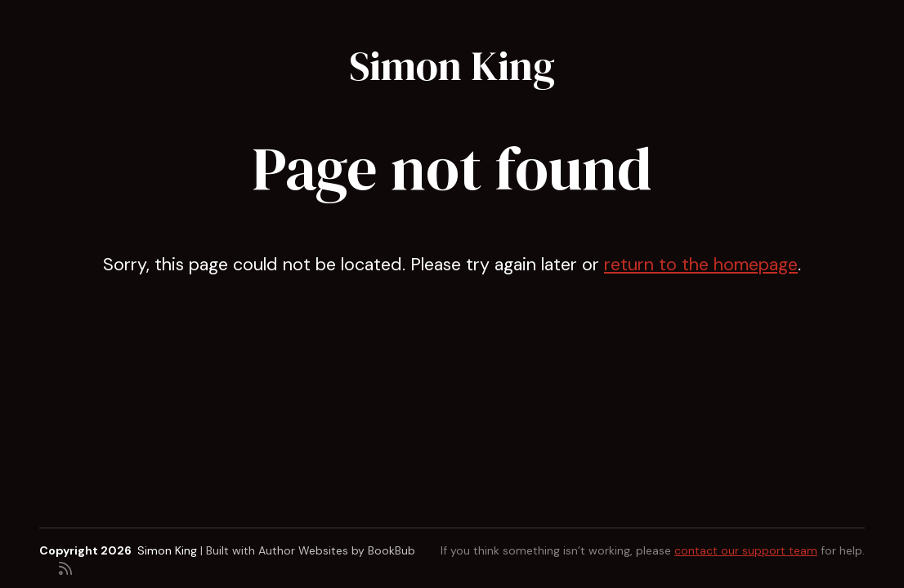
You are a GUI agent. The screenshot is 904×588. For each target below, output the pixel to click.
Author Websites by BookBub (337, 550)
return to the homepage (701, 265)
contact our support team (746, 550)
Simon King (452, 66)
